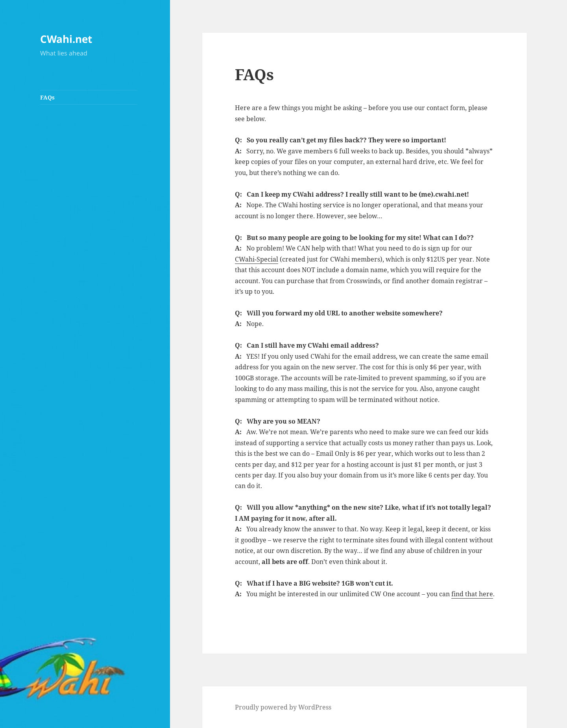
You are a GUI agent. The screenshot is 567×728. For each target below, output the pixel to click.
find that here (472, 594)
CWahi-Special (257, 259)
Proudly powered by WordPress (283, 707)
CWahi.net (66, 39)
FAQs (47, 97)
